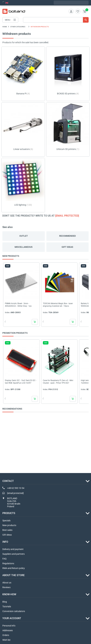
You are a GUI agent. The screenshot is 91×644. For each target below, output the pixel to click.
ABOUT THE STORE (13, 575)
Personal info (9, 626)
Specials (6, 521)
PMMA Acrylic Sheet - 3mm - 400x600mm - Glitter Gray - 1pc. (19, 305)
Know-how (9, 594)
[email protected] (67, 216)
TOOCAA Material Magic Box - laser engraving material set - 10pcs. (58, 305)
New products (9, 525)
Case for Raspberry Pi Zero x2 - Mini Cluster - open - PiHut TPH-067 (58, 382)
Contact (8, 481)
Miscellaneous (24, 247)
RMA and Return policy (14, 568)
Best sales (7, 530)
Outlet (24, 236)
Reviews (6, 587)
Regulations (8, 563)
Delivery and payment (13, 549)
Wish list (6, 640)
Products (9, 513)
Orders (6, 635)
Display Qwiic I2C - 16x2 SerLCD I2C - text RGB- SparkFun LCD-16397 (21, 382)
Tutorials (7, 606)
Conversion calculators (14, 611)
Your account (12, 618)
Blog (5, 602)
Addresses (8, 630)
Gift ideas (67, 247)
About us (7, 583)
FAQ (4, 559)
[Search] (56, 20)
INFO (5, 542)
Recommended (67, 236)
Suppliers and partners (13, 554)
